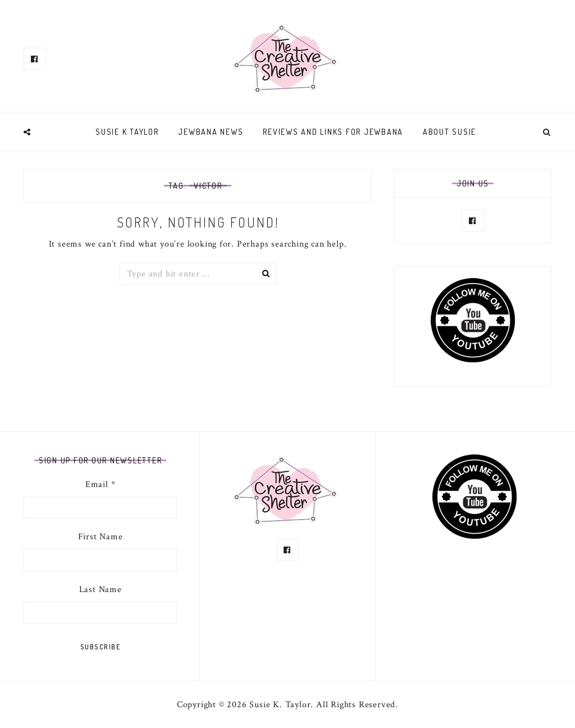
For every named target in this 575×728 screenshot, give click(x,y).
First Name (101, 537)
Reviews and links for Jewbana (333, 132)
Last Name (101, 590)
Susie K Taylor (127, 132)
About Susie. (451, 132)
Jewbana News (211, 132)
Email (101, 484)
